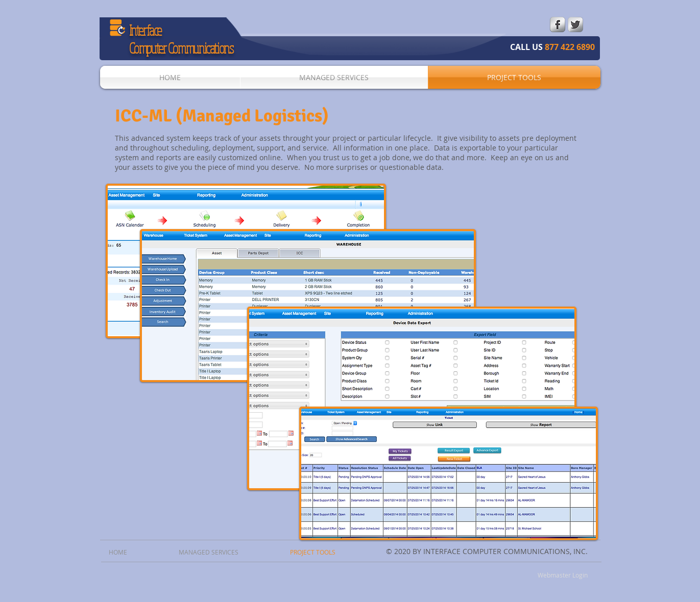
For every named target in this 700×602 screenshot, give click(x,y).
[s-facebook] (558, 24)
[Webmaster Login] (563, 575)
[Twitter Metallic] (575, 24)
